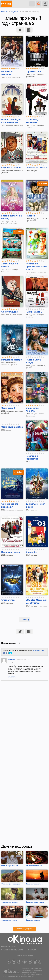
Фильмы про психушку (35, 902)
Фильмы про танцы (9, 920)
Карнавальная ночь (12, 168)
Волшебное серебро (11, 360)
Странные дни (33, 72)
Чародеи (30, 216)
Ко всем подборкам (24, 929)
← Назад (24, 620)
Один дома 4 (8, 408)
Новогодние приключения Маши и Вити (36, 267)
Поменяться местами (37, 168)
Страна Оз (31, 552)
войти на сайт (39, 650)
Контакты (33, 950)
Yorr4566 (11, 659)
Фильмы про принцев (10, 902)
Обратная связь (9, 947)
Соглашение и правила (12, 950)
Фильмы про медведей (11, 884)
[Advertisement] (24, 762)
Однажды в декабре (12, 427)
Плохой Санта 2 (34, 312)
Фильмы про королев (10, 866)
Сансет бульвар (9, 312)
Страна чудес (8, 600)
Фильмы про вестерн (34, 884)
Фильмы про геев (33, 920)
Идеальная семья (11, 552)
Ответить (12, 677)
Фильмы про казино (34, 866)
